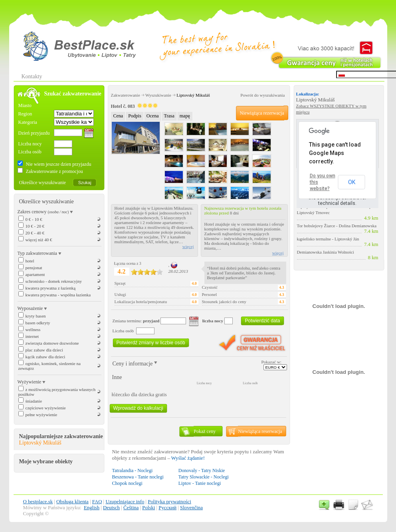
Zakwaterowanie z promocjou (54, 171)
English (92, 508)
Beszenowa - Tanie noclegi (138, 477)
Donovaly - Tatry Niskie (202, 470)
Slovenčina (191, 508)
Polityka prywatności (169, 502)
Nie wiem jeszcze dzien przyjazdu (58, 164)
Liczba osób (30, 152)
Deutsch (111, 508)
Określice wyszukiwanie (43, 183)
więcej (188, 246)
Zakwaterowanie (126, 95)
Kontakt (367, 505)
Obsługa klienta (72, 502)
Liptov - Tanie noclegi (200, 483)
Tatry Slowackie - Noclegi (204, 477)
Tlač (339, 505)
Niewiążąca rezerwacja (262, 113)
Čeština (131, 508)
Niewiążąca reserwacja (260, 431)
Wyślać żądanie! (188, 458)
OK (352, 182)
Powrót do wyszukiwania (262, 95)
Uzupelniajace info (125, 502)
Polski (148, 508)
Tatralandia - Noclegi (133, 470)
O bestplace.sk (38, 502)
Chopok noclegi (127, 483)
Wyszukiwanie (158, 95)
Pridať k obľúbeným (325, 505)
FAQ (97, 502)
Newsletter (353, 505)
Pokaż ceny (205, 431)
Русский (167, 508)
